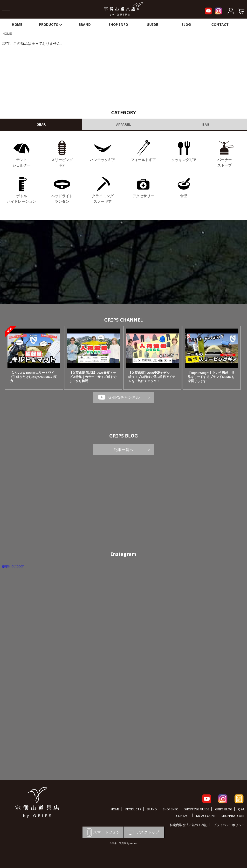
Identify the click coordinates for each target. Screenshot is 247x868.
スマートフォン (103, 832)
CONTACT (220, 25)
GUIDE (152, 25)
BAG (206, 124)
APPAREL (123, 124)
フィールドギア (143, 160)
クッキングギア (184, 160)
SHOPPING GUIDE (197, 809)
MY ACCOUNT (206, 816)
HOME (17, 25)
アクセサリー (143, 196)
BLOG (186, 25)
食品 (184, 196)
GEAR (41, 124)
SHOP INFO (118, 25)
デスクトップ (143, 832)
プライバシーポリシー (229, 825)
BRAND (85, 25)
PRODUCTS (51, 25)
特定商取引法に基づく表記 (189, 825)
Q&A (241, 809)
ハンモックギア (103, 160)
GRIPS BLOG (124, 436)
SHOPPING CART (233, 816)
